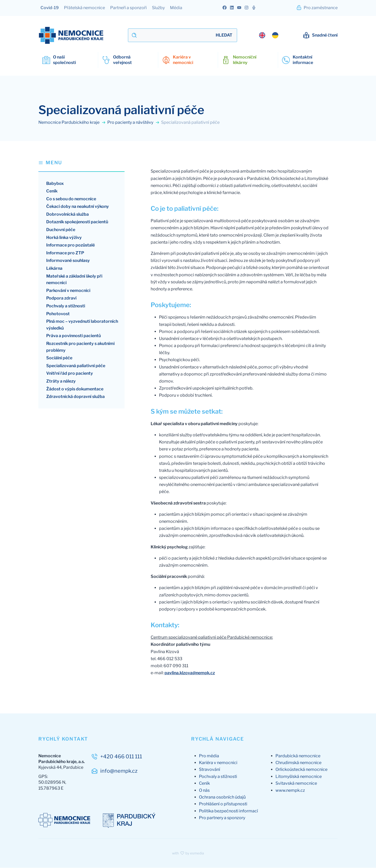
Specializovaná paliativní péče (76, 366)
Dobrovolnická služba (67, 214)
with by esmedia (188, 853)
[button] (81, 165)
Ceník (52, 191)
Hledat (224, 35)
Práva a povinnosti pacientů (74, 336)
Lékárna (54, 269)
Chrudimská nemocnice (298, 763)
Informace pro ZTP (65, 253)
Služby (158, 8)
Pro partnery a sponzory (222, 818)
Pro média (209, 756)
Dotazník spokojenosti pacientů (77, 222)
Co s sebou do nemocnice (71, 199)
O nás (204, 790)
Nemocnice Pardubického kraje (72, 122)
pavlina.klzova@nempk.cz (190, 673)
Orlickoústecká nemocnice (301, 770)
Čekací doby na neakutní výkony (78, 207)
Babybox (55, 183)
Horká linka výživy (64, 237)
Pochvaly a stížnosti (66, 306)
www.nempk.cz (290, 790)
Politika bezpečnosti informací (228, 811)
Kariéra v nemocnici (218, 763)
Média (176, 8)
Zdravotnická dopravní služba (75, 397)
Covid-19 (50, 8)
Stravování (210, 770)
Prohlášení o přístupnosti (223, 804)
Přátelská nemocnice (84, 8)
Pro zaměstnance (317, 8)
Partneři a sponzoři (128, 8)
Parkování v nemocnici (68, 291)
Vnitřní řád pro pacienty (70, 374)
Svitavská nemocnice (296, 784)
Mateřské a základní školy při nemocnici (74, 280)
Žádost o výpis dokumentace (75, 389)
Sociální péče (59, 358)
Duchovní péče (61, 230)
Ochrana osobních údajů (222, 797)
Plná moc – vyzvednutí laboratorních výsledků (82, 325)
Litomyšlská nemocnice (299, 776)
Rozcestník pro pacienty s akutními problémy (80, 347)
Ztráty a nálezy (61, 381)
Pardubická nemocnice (298, 756)
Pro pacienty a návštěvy (133, 122)
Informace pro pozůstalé (70, 245)
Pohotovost (58, 314)
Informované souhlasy (68, 261)
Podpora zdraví (61, 298)
